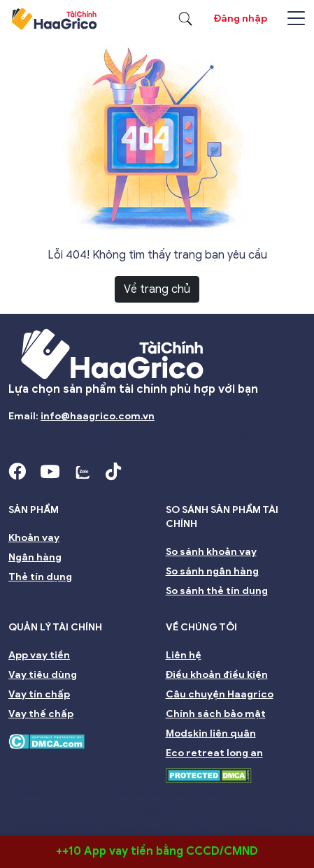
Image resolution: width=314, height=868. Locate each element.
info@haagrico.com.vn (98, 416)
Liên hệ (184, 655)
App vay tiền (39, 655)
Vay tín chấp (39, 694)
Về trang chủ (157, 289)
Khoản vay (34, 538)
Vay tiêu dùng (43, 675)
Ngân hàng (35, 557)
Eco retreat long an (214, 753)
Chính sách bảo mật (216, 714)
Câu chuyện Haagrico (220, 694)
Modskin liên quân (211, 733)
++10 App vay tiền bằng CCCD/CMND (157, 851)
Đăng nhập (241, 19)
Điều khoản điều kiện (217, 675)
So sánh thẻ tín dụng (217, 591)
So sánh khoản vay (211, 552)
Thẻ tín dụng (40, 577)
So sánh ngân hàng (212, 571)
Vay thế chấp (41, 714)
